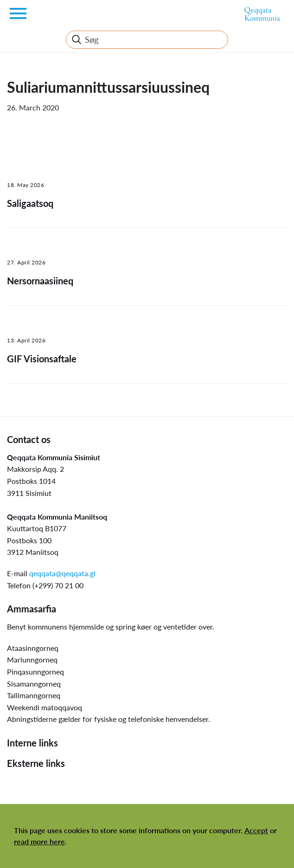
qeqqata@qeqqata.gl (62, 573)
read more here (39, 841)
